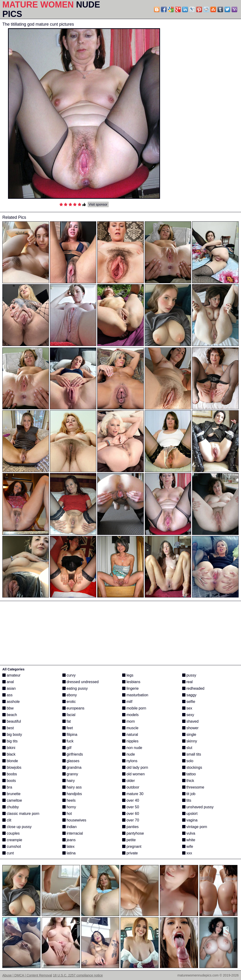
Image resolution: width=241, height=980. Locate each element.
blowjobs (12, 767)
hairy (69, 781)
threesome (193, 787)
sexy (188, 715)
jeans (69, 840)
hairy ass (72, 787)
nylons (130, 761)
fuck (68, 741)
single (189, 735)
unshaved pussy (198, 807)
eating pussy (75, 688)
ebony (70, 695)
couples (11, 833)
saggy (189, 695)
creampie (12, 840)
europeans (73, 708)
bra (7, 787)
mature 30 (133, 794)
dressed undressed (81, 682)
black (9, 754)
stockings (192, 767)
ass (7, 695)
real (187, 682)
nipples (130, 741)
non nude (132, 748)
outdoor (131, 787)
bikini (9, 748)
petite (129, 840)
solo (188, 761)
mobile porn (134, 708)
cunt (8, 853)
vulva (189, 833)
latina (69, 853)
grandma (72, 767)
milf (127, 702)
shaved (190, 721)
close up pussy (17, 827)
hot (67, 814)
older (129, 781)
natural (130, 735)
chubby (11, 807)
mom (129, 721)
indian (70, 827)
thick (188, 781)
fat (67, 721)
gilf (67, 748)
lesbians (131, 682)
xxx (187, 853)
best (8, 728)
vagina (190, 820)
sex (187, 708)
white (189, 840)
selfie (189, 702)
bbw (8, 708)
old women (133, 774)
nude (129, 754)
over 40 (131, 800)
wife (188, 847)
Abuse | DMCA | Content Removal (27, 975)
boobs (10, 774)
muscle (130, 728)
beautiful (12, 721)
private (130, 853)
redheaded (193, 688)
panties (130, 827)
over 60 (131, 814)
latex (68, 847)
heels (69, 800)
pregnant (132, 847)
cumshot (12, 847)
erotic (69, 702)
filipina (70, 735)
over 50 (131, 807)
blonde (10, 761)
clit (7, 820)
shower (190, 728)
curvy (69, 675)
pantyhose (133, 833)
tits (187, 800)
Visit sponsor (98, 204)
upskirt (190, 814)
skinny (190, 741)
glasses (71, 761)
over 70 (131, 820)
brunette (11, 794)
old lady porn (135, 767)
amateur (11, 675)
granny (70, 774)
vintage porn (195, 827)
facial (69, 715)
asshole (11, 702)
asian (9, 688)
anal (8, 682)
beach (10, 715)
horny (69, 807)
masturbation (135, 695)
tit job (189, 794)
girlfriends (73, 754)
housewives (74, 820)
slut (187, 748)
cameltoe (12, 800)
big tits (10, 741)
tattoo (189, 774)
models (130, 715)
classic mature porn (21, 814)
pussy (189, 675)
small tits (192, 754)
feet (68, 728)
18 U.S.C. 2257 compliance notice (78, 975)
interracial (73, 833)
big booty (12, 735)
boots (9, 781)
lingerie (130, 688)
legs (128, 675)
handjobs (72, 794)
